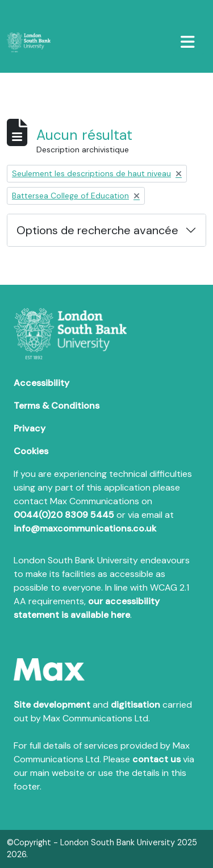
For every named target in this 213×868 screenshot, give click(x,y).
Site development (52, 705)
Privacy (30, 428)
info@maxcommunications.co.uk (85, 528)
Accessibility (41, 383)
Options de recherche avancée (97, 230)
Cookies (31, 451)
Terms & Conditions (57, 406)
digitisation (135, 705)
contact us (156, 759)
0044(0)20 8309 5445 (64, 515)
